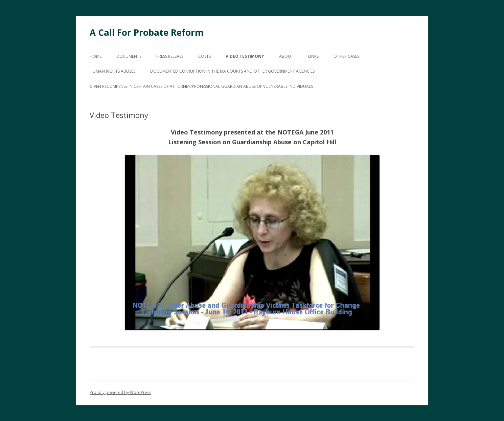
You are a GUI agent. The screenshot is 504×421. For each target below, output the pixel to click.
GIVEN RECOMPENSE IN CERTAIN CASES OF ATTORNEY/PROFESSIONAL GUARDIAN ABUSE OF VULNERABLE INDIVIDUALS (201, 86)
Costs (204, 56)
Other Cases (346, 56)
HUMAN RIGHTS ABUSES (112, 71)
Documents (129, 56)
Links (313, 56)
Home (96, 56)
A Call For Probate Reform (147, 32)
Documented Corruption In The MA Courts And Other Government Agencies (232, 71)
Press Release (170, 56)
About (286, 56)
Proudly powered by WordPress (120, 392)
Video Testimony (245, 56)
